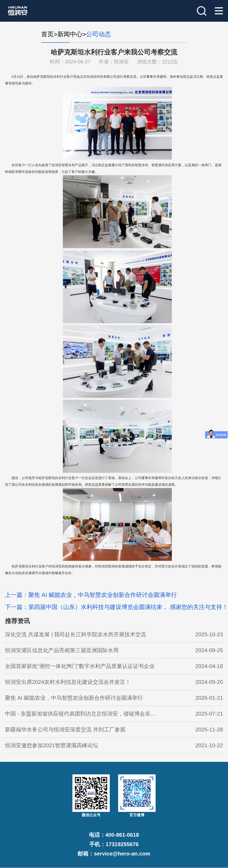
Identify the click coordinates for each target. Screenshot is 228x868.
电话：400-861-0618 (114, 835)
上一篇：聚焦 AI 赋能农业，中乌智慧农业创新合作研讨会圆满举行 (91, 595)
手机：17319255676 (114, 844)
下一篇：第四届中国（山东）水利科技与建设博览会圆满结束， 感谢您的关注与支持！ (116, 607)
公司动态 (98, 34)
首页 (47, 34)
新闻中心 (70, 34)
